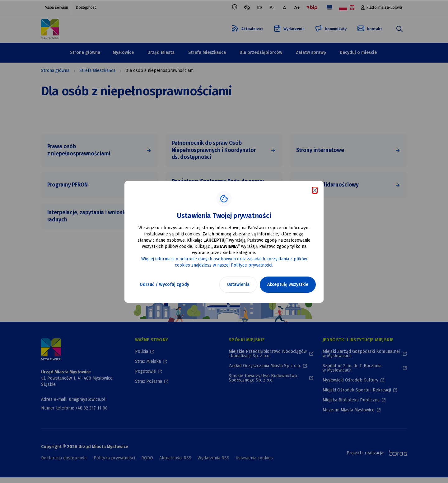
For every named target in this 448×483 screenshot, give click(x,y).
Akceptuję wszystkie (288, 284)
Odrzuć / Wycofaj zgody (164, 284)
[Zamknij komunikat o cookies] (315, 190)
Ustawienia (238, 284)
